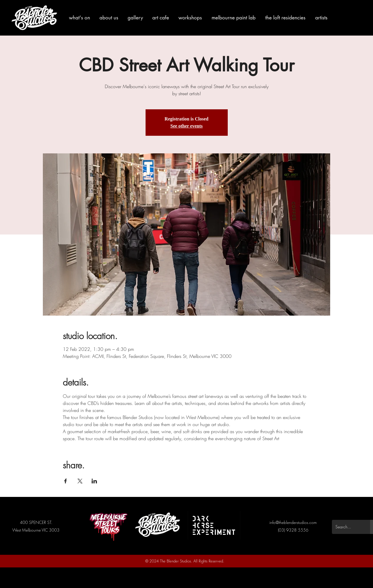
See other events (187, 126)
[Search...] (347, 527)
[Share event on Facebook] (66, 481)
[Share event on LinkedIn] (94, 481)
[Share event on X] (80, 481)
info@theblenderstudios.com (293, 522)
